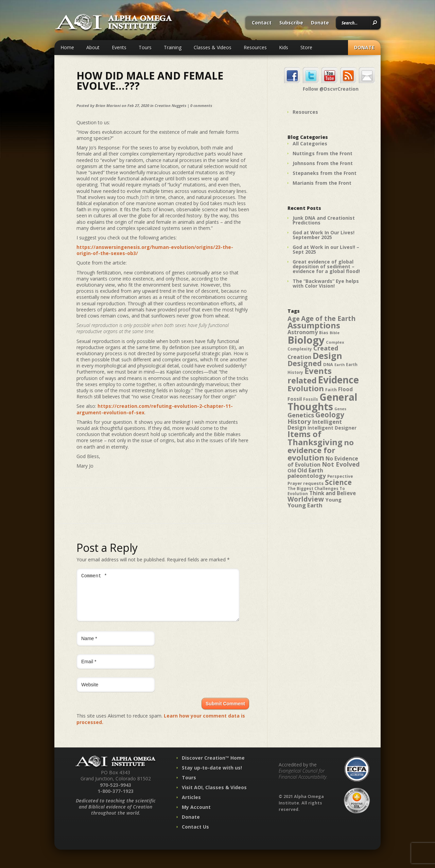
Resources (255, 47)
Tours (145, 47)
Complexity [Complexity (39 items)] (300, 349)
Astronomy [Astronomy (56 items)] (303, 332)
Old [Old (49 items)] (292, 471)
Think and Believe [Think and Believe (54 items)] (333, 493)
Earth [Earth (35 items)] (340, 365)
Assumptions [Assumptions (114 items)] (314, 325)
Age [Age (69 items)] (294, 318)
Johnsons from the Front (323, 163)
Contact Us (195, 835)
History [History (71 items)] (299, 421)
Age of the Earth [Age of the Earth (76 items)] (328, 318)
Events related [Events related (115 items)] (310, 376)
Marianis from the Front (322, 183)
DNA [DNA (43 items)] (328, 364)
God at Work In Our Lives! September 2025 (324, 235)
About (93, 47)
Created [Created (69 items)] (326, 348)
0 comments (201, 105)
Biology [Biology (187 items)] (306, 340)
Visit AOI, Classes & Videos (214, 795)
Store (306, 47)
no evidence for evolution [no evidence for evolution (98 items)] (321, 450)
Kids (284, 47)
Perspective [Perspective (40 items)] (340, 476)
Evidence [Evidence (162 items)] (338, 380)
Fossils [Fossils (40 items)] (311, 399)
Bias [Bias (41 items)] (324, 333)
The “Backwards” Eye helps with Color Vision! (326, 283)
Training (173, 47)
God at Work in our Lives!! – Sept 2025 (326, 249)
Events (119, 47)
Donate (320, 23)
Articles (191, 805)
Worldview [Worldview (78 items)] (306, 499)
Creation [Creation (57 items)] (299, 357)
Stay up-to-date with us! (212, 776)
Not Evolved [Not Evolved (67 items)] (341, 464)
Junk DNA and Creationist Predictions (324, 220)
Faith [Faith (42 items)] (331, 390)
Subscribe (291, 23)
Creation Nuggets (170, 105)
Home (67, 47)
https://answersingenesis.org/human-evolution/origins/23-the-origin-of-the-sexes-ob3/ (155, 250)
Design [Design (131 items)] (327, 356)
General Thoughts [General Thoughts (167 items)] (323, 402)
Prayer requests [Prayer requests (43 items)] (306, 483)
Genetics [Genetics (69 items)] (301, 415)
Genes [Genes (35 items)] (340, 409)
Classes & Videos (213, 47)
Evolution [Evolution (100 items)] (306, 388)
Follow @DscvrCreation (331, 89)
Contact (262, 23)
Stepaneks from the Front (325, 173)
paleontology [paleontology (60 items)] (307, 476)
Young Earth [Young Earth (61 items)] (305, 505)
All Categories (310, 143)
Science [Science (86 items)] (338, 482)
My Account (196, 815)
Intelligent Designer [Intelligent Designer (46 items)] (332, 428)
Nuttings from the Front (323, 153)
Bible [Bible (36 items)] (335, 333)
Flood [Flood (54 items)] (345, 389)
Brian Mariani (108, 105)
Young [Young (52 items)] (333, 500)
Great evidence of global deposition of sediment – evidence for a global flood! (326, 266)
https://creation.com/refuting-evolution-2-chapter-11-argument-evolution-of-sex (155, 409)
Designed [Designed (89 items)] (305, 363)
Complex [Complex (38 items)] (335, 342)
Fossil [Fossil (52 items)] (295, 399)
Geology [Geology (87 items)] (330, 415)
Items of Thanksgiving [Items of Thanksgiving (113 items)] (315, 438)
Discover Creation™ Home (213, 766)
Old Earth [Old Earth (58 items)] (310, 470)
